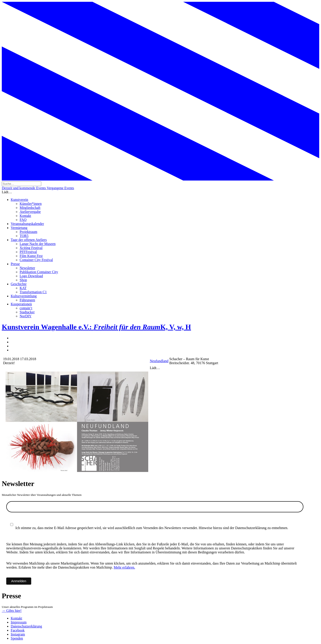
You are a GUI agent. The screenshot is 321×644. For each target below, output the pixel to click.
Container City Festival (36, 260)
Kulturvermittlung (24, 296)
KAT (23, 288)
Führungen (27, 300)
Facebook (18, 630)
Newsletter (27, 268)
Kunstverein (19, 200)
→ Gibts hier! (12, 611)
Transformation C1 (33, 292)
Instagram (18, 634)
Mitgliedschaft (30, 208)
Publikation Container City (39, 272)
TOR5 (24, 236)
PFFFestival (28, 252)
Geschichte (19, 284)
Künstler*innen (31, 204)
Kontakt (25, 216)
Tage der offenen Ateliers (29, 240)
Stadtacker (27, 312)
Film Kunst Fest (31, 256)
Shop (23, 280)
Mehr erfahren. (124, 567)
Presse (15, 264)
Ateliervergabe (30, 212)
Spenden (17, 638)
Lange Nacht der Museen (38, 244)
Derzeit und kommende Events (24, 188)
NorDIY (26, 316)
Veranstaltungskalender (27, 224)
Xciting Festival (31, 248)
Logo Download (31, 276)
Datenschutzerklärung (26, 626)
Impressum (19, 622)
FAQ (23, 220)
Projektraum (28, 232)
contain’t (26, 308)
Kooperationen (21, 304)
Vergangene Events (60, 188)
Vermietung (19, 228)
